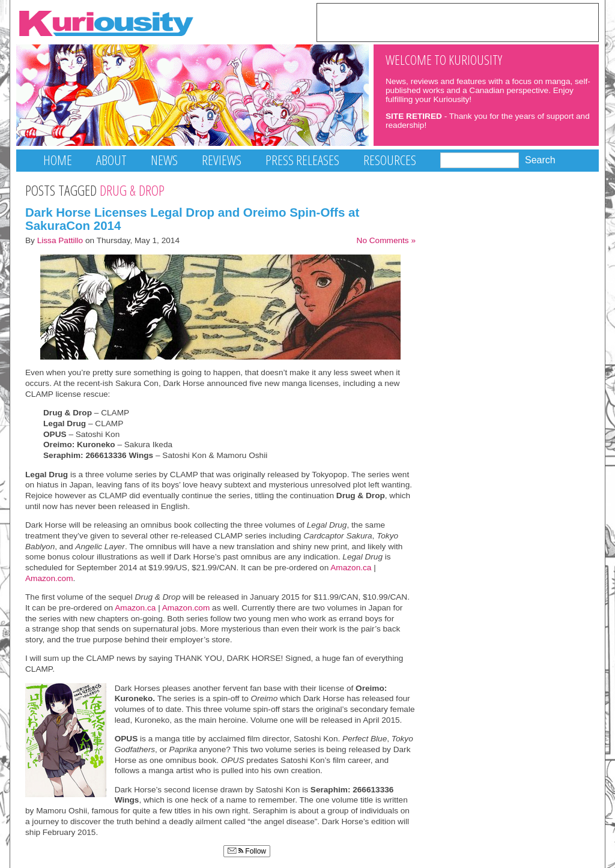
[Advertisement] (458, 22)
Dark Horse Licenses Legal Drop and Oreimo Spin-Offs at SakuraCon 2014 (192, 219)
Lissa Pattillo (60, 240)
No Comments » (386, 240)
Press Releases (302, 160)
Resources (390, 160)
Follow (247, 851)
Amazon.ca (351, 568)
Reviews (222, 160)
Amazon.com (49, 578)
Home (58, 160)
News (164, 160)
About (111, 160)
